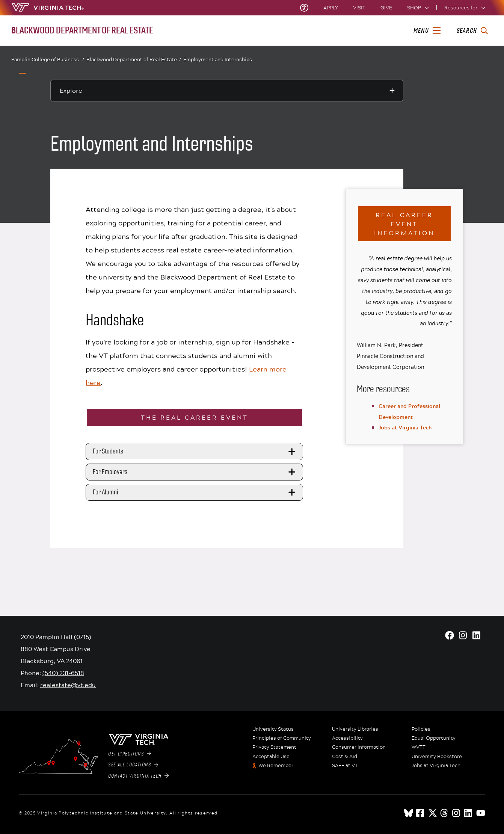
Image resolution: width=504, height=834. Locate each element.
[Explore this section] (227, 91)
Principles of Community (282, 738)
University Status (273, 729)
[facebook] (421, 813)
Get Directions (130, 754)
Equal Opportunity (434, 738)
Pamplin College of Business (48, 60)
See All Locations (133, 765)
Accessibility (347, 738)
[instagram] (457, 813)
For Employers (195, 472)
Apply (331, 8)
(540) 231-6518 (63, 673)
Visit (359, 8)
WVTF (419, 747)
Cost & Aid (345, 757)
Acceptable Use (271, 757)
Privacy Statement (274, 747)
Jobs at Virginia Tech (405, 427)
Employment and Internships (218, 59)
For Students (195, 452)
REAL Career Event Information (404, 224)
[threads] (445, 813)
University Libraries (355, 729)
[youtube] (481, 813)
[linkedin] (469, 813)
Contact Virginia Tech (138, 776)
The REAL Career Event (195, 417)
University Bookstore (437, 757)
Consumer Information (359, 747)
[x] (433, 813)
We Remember (276, 766)
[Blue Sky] (409, 813)
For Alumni (195, 492)
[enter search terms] (472, 31)
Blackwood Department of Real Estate (134, 60)
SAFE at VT (345, 766)
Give (386, 8)
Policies (421, 729)
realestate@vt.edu (68, 685)
